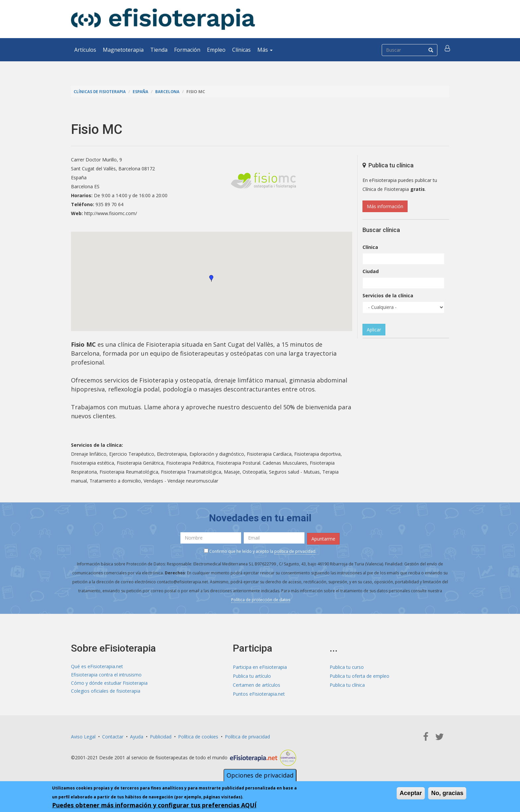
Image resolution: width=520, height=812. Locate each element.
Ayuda (137, 735)
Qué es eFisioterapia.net (97, 666)
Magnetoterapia (123, 50)
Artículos (85, 50)
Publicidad (161, 735)
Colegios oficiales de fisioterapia (106, 693)
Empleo (216, 50)
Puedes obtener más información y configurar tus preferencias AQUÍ (154, 805)
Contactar (113, 735)
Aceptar (411, 793)
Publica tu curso (347, 666)
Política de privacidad (247, 735)
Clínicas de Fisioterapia (101, 92)
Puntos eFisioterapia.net (259, 693)
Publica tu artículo (252, 675)
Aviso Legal (83, 735)
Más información (385, 206)
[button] (448, 50)
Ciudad (371, 271)
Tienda (159, 50)
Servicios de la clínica (388, 295)
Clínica (370, 247)
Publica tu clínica (347, 684)
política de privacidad (295, 550)
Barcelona (172, 92)
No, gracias (447, 793)
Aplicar (374, 330)
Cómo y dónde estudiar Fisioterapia (109, 684)
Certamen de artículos (257, 684)
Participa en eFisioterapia (260, 666)
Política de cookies (198, 735)
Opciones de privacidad (260, 775)
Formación (187, 50)
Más (265, 50)
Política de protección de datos (261, 598)
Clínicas (241, 50)
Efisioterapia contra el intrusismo (106, 675)
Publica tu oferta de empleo (359, 675)
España (144, 92)
